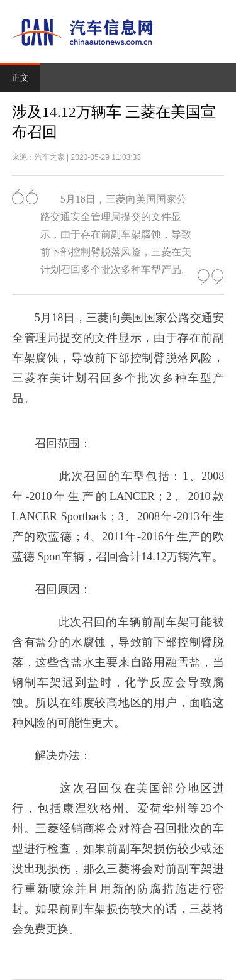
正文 (20, 78)
